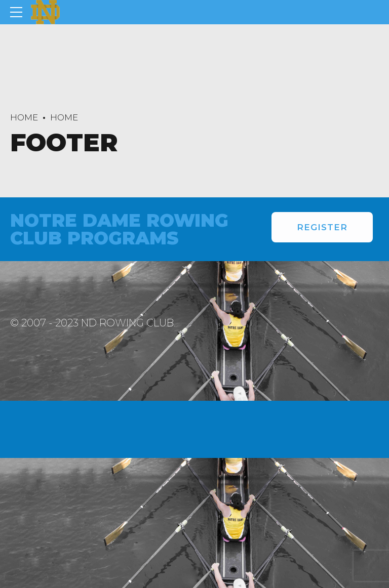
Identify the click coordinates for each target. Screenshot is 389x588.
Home (24, 117)
